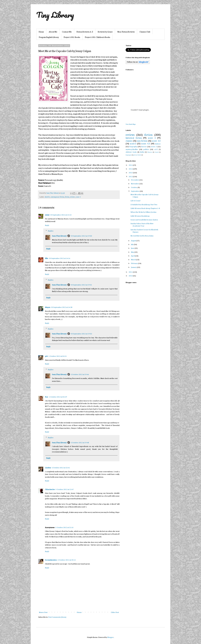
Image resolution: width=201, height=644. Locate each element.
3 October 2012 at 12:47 (65, 489)
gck (46, 356)
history (158, 144)
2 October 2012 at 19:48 (80, 442)
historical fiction (134, 138)
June (133, 248)
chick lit (47, 197)
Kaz (46, 397)
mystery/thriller (132, 149)
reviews (72, 197)
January (134, 267)
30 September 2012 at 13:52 (61, 215)
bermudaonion (51, 560)
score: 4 (152, 138)
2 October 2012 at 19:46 (80, 374)
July (132, 244)
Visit (131, 124)
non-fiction (142, 141)
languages (129, 155)
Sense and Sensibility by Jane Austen (144, 220)
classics (129, 141)
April (133, 256)
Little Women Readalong (140, 216)
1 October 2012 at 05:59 (58, 397)
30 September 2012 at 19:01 (81, 285)
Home (41, 32)
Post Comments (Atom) (57, 617)
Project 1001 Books (72, 37)
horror (144, 146)
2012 (131, 176)
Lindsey (48, 467)
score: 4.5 (146, 143)
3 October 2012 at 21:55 (64, 527)
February (135, 263)
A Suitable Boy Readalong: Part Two (144, 204)
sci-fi (156, 149)
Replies (51, 231)
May (133, 252)
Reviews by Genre (105, 32)
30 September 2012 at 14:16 (60, 258)
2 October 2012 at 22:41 (61, 467)
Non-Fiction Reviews (126, 32)
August (134, 240)
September (135, 191)
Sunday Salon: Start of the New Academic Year (142, 225)
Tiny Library (55, 15)
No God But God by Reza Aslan (142, 236)
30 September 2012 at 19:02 (81, 334)
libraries (150, 152)
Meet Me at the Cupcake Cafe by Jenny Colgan (144, 196)
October (134, 187)
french (157, 152)
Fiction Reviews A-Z (85, 32)
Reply (47, 225)
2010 (131, 276)
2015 (131, 165)
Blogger (110, 637)
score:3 (133, 143)
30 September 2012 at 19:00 (81, 236)
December (135, 180)
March (134, 259)
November (135, 183)
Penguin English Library (49, 37)
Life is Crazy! (135, 200)
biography (133, 146)
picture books (137, 155)
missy (47, 215)
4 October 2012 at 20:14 (67, 560)
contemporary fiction (57, 197)
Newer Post (43, 612)
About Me (53, 32)
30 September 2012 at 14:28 (62, 307)
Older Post (115, 612)
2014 (131, 169)
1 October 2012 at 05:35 (58, 356)
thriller (142, 152)
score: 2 (78, 197)
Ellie (47, 258)
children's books (131, 152)
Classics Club (145, 32)
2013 (131, 172)
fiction (67, 197)
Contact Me (67, 32)
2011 (131, 272)
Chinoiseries (50, 489)
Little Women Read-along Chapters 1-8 (145, 208)
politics (146, 149)
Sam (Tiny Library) (59, 236)
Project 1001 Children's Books (97, 37)
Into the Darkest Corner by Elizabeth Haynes (144, 231)
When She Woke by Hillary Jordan (143, 212)
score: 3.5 (156, 141)
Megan (48, 307)
